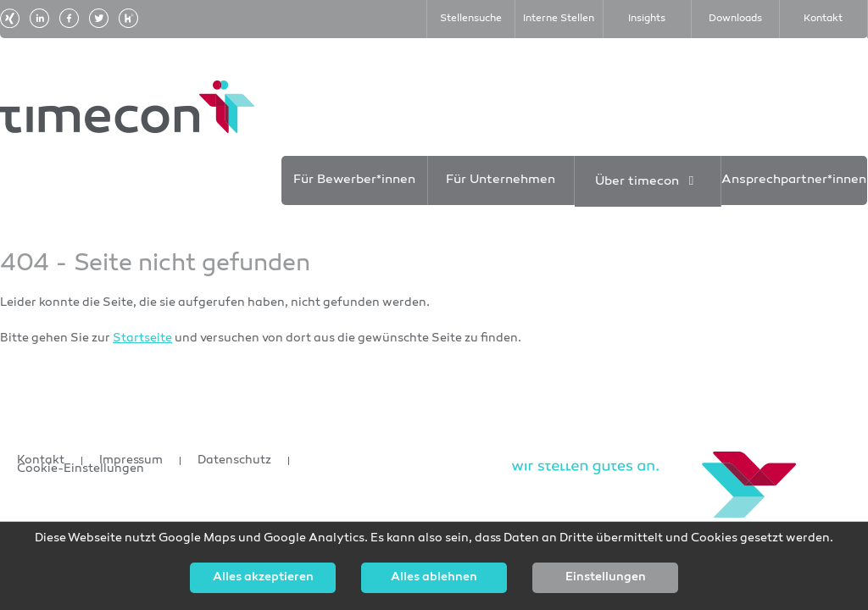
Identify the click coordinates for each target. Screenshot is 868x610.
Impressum (131, 461)
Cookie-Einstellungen (81, 469)
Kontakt (41, 461)
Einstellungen (606, 578)
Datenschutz (234, 461)
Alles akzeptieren (263, 578)
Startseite (142, 338)
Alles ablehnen (434, 578)
